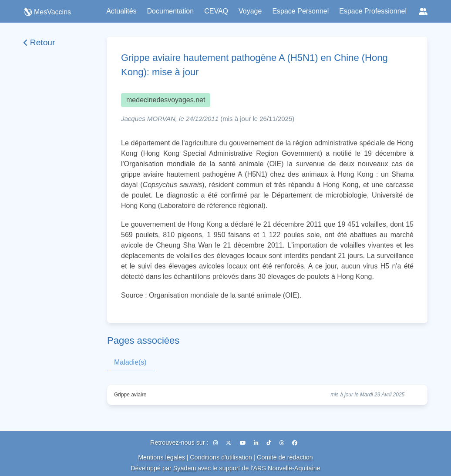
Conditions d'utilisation (221, 457)
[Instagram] (216, 443)
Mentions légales (162, 457)
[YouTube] (243, 443)
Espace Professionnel (373, 11)
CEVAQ (216, 11)
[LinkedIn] (257, 443)
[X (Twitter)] (229, 443)
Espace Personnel (300, 11)
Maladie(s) (130, 362)
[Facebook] (295, 443)
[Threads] (282, 443)
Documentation (171, 11)
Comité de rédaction (285, 457)
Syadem (185, 468)
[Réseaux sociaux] (423, 11)
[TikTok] (269, 443)
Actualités (121, 11)
